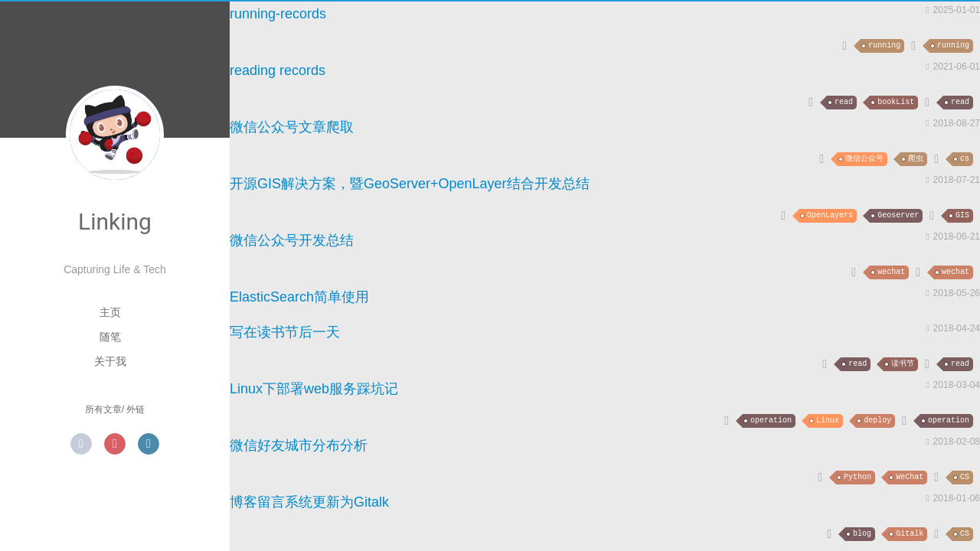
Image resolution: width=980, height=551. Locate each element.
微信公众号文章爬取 (292, 127)
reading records (278, 70)
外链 (136, 409)
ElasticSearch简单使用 (299, 297)
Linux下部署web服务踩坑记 (314, 389)
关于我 (110, 361)
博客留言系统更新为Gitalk (309, 502)
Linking (115, 222)
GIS (962, 215)
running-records (278, 14)
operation (771, 421)
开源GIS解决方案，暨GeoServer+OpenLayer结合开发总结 (410, 184)
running (884, 46)
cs (965, 159)
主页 (110, 312)
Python (857, 477)
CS (965, 477)
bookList (896, 102)
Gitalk (910, 534)
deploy (877, 421)
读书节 (903, 364)
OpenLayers (830, 215)
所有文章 (103, 409)
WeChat (910, 477)
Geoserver (898, 215)
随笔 (110, 337)
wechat (891, 272)
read (844, 102)
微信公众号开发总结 (292, 240)
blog (862, 534)
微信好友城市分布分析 (299, 445)
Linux (828, 421)
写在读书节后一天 (285, 332)
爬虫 (916, 159)
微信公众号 (864, 159)
